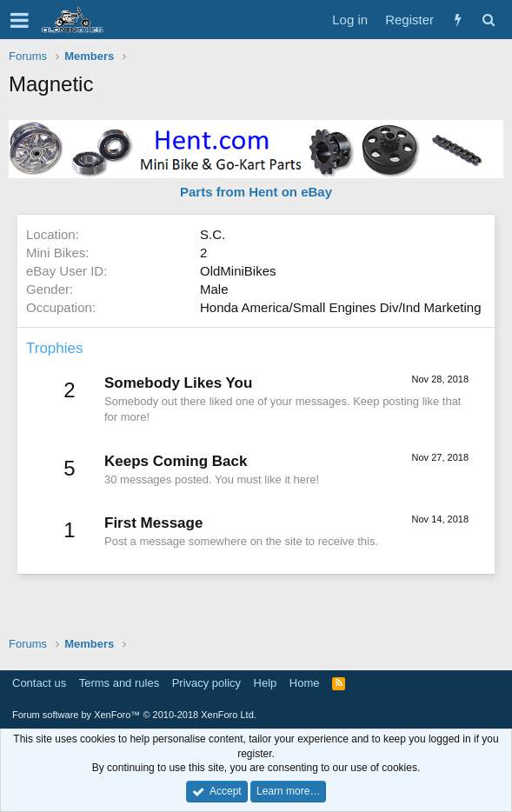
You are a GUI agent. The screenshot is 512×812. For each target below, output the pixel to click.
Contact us (39, 683)
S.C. (213, 234)
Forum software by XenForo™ (134, 715)
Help (266, 683)
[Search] (488, 20)
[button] (20, 20)
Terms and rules (119, 683)
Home (305, 683)
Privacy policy (206, 683)
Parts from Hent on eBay (256, 192)
